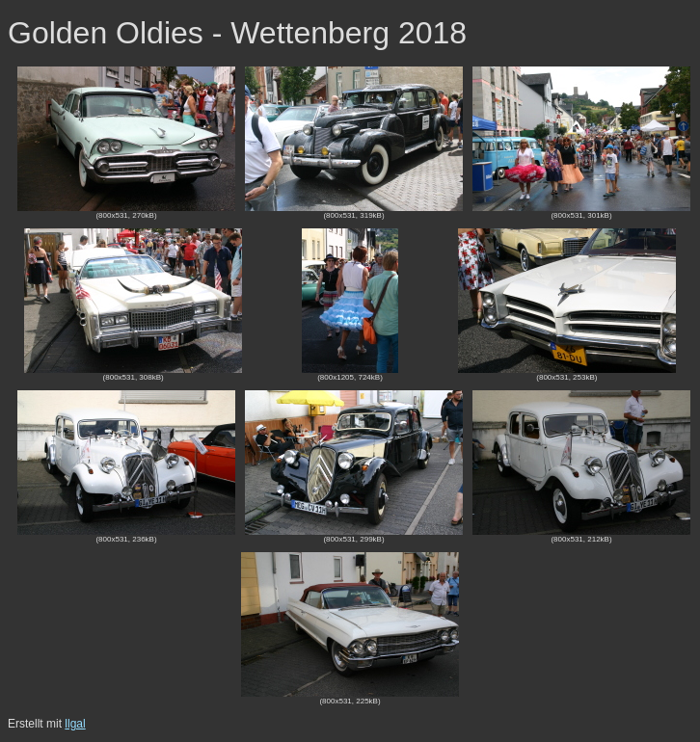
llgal (75, 724)
